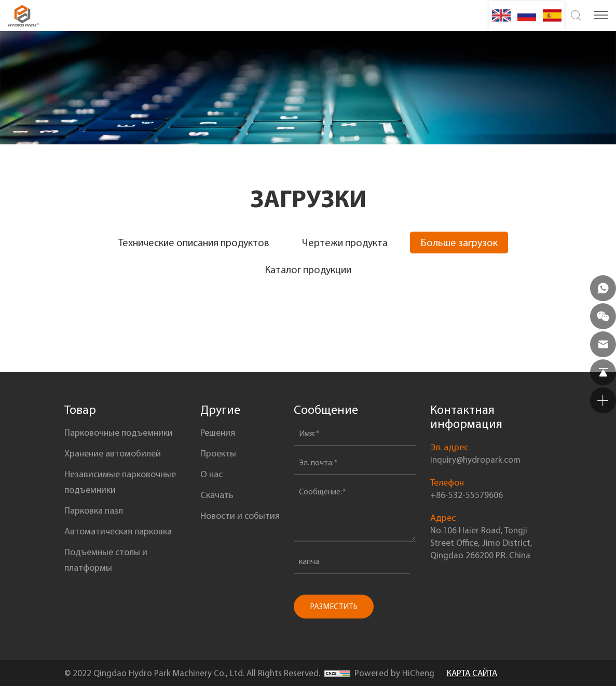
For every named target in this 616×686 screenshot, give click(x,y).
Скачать (217, 495)
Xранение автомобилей (113, 453)
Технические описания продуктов (194, 243)
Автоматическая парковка (118, 531)
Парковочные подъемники (119, 433)
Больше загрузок (459, 243)
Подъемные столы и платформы (106, 560)
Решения (218, 433)
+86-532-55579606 (467, 495)
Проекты (218, 453)
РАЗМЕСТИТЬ (334, 606)
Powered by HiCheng (394, 673)
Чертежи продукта (345, 243)
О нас (211, 474)
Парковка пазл (94, 510)
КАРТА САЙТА (472, 673)
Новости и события (240, 516)
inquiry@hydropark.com (475, 460)
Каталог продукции (308, 270)
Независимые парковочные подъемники (120, 482)
